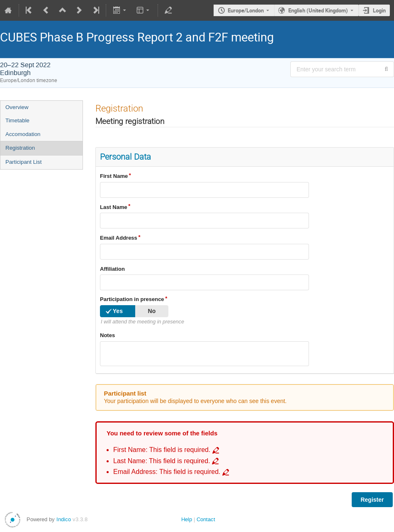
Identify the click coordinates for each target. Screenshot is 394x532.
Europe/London (246, 10)
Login (379, 10)
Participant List (23, 162)
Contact (206, 519)
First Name (114, 176)
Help (187, 519)
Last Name (114, 207)
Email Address (119, 238)
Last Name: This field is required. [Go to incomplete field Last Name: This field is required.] (162, 461)
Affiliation (112, 269)
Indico (64, 519)
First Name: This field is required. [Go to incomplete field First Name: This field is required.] (162, 450)
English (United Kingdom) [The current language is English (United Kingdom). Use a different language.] (318, 10)
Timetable (17, 120)
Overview (17, 107)
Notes (107, 335)
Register (372, 500)
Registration (20, 148)
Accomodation (23, 134)
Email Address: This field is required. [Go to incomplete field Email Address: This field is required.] (167, 472)
